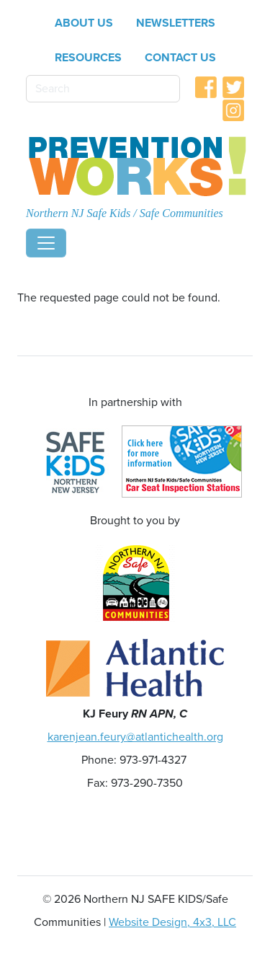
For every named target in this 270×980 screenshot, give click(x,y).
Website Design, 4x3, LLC (172, 922)
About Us (84, 23)
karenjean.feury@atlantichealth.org (135, 737)
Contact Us (180, 58)
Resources (88, 58)
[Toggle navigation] (46, 243)
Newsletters (176, 23)
